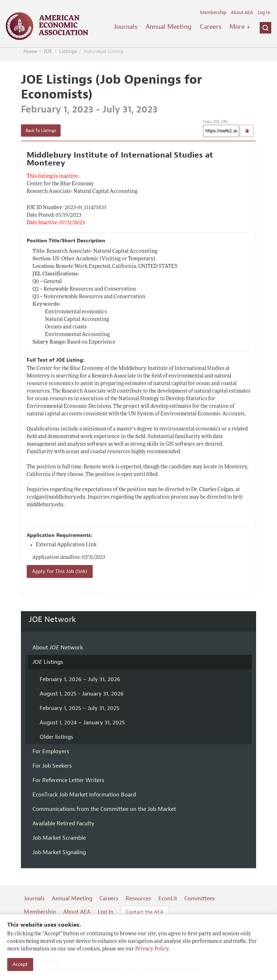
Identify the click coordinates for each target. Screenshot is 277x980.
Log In (264, 13)
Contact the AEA (145, 912)
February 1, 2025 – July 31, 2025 (80, 708)
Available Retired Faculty (63, 824)
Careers (211, 27)
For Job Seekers (52, 766)
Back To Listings (41, 131)
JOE (48, 51)
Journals (126, 27)
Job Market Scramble (59, 838)
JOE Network (52, 619)
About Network (58, 648)
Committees (200, 899)
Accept (20, 964)
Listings (68, 51)
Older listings (56, 737)
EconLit (168, 899)
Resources (138, 899)
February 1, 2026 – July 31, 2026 (80, 679)
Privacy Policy (152, 949)
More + (240, 27)
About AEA (242, 13)
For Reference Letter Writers (68, 780)
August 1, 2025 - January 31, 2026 (82, 694)
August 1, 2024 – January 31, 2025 (82, 723)
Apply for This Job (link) (60, 571)
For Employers (51, 751)
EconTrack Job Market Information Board (84, 795)
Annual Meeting (169, 27)
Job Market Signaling (59, 852)
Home (30, 51)
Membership (213, 13)
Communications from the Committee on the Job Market (104, 809)
